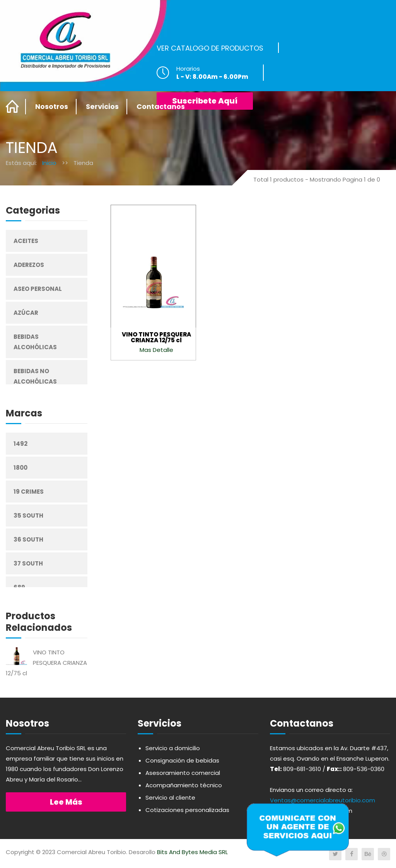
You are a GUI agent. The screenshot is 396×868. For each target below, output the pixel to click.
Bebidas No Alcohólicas (35, 376)
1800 (20, 468)
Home (13, 107)
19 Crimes (29, 492)
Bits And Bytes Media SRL (192, 852)
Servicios (102, 106)
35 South (28, 516)
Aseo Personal (38, 289)
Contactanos (161, 106)
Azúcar (26, 313)
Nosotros (52, 106)
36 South (28, 539)
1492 (20, 444)
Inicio (49, 163)
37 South (28, 563)
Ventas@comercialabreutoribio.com (323, 800)
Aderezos (29, 265)
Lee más (66, 802)
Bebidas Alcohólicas (35, 342)
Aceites (26, 241)
